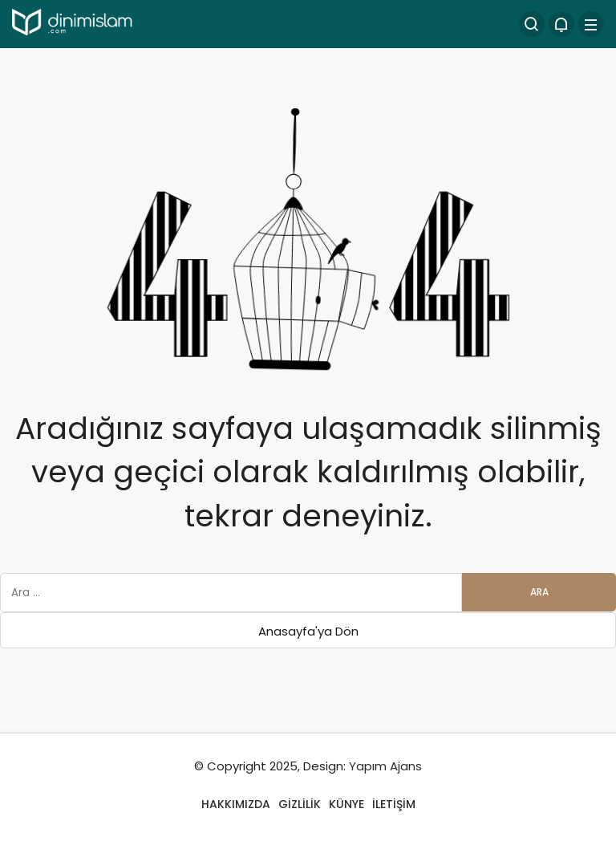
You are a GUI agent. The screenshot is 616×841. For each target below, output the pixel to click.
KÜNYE (346, 804)
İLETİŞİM (394, 804)
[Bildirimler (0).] (561, 24)
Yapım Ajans (385, 766)
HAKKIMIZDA (236, 804)
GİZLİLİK (300, 804)
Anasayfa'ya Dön (308, 631)
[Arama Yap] (532, 24)
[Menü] (591, 24)
